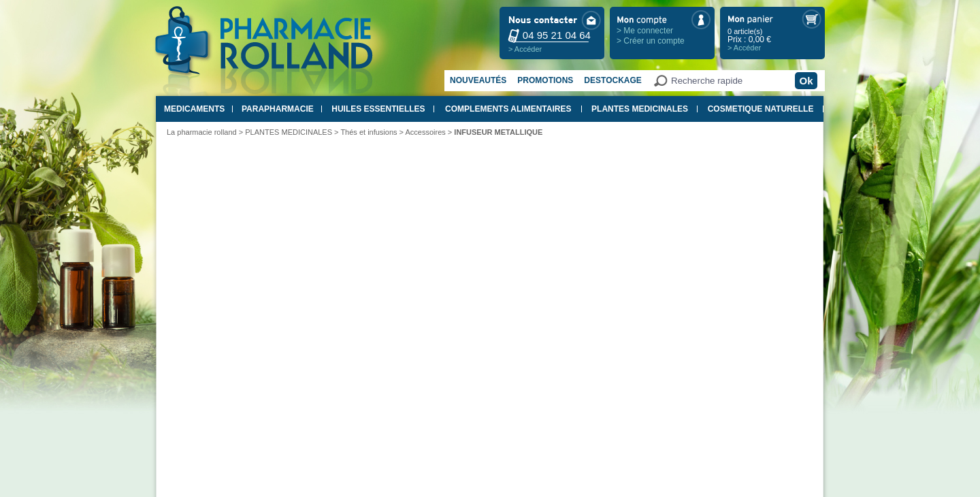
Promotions (545, 80)
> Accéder (525, 49)
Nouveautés (478, 80)
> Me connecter (645, 31)
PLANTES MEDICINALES (640, 109)
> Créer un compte (651, 41)
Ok (806, 81)
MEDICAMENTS (194, 109)
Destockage (612, 80)
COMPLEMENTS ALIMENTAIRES (508, 109)
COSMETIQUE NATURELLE (761, 109)
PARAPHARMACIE (278, 109)
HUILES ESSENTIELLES (378, 109)
